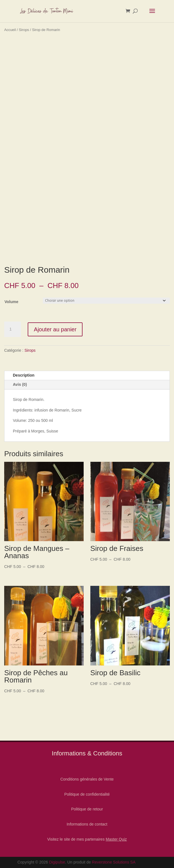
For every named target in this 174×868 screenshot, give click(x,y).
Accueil (10, 30)
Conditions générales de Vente (87, 779)
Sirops (24, 30)
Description (24, 375)
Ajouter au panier (55, 329)
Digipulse (57, 862)
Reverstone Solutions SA (114, 862)
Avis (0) (20, 384)
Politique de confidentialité (87, 794)
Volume (11, 302)
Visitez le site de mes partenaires (87, 839)
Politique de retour (87, 809)
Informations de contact (87, 824)
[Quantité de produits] (13, 329)
